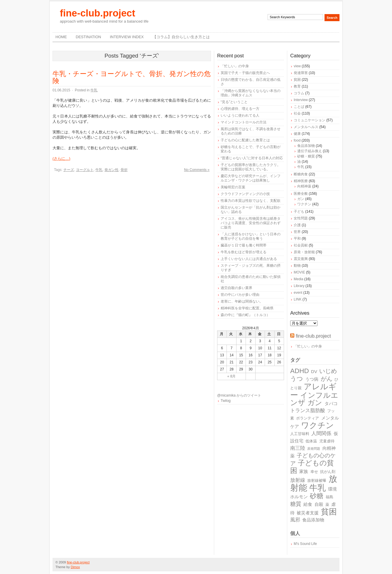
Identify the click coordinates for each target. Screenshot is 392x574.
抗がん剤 (328, 472)
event (298, 293)
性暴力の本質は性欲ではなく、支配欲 (251, 201)
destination (88, 37)
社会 (297, 113)
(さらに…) (61, 158)
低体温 (311, 441)
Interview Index (127, 37)
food (297, 140)
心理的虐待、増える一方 (240, 109)
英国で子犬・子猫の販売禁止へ (245, 73)
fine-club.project (98, 13)
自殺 (319, 504)
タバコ (331, 403)
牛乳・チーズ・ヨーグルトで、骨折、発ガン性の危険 (132, 77)
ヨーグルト (85, 170)
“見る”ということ (234, 102)
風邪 (295, 520)
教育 (297, 86)
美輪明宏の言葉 (233, 187)
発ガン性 (111, 170)
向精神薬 (304, 186)
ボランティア (307, 418)
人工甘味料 (300, 434)
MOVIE (299, 272)
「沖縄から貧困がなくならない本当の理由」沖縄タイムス (251, 93)
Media (299, 279)
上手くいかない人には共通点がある (249, 259)
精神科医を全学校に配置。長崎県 (247, 308)
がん (327, 379)
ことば (299, 107)
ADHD (300, 371)
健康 (297, 134)
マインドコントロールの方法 (244, 122)
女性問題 (301, 218)
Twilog (226, 401)
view (297, 66)
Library (299, 286)
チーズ (69, 170)
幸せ (314, 472)
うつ (297, 379)
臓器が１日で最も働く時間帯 (244, 245)
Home (61, 37)
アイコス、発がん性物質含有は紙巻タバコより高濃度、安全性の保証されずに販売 (251, 223)
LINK (298, 299)
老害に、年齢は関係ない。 (242, 301)
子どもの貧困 (312, 467)
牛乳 (94, 90)
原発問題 (314, 449)
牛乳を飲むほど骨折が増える (244, 252)
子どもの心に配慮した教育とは (245, 140)
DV (314, 371)
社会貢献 (301, 245)
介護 (297, 225)
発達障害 (301, 73)
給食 (308, 504)
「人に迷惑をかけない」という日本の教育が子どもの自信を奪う (251, 236)
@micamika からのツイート (239, 395)
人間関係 (321, 433)
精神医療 (301, 181)
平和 (297, 239)
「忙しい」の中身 (235, 66)
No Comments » (197, 170)
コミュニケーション (310, 120)
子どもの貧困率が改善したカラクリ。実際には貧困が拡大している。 (251, 167)
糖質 (296, 504)
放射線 (298, 480)
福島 (330, 497)
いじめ (328, 371)
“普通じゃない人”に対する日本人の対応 (252, 158)
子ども (299, 212)
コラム (299, 93)
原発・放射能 (304, 252)
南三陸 (298, 448)
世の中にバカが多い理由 (240, 295)
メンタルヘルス (306, 127)
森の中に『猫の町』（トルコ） (245, 315)
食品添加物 (306, 146)
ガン (301, 199)
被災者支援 (308, 513)
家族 (304, 471)
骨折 (124, 170)
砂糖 (317, 496)
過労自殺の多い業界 (236, 288)
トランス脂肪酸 (308, 411)
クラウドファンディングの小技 (245, 194)
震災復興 (301, 259)
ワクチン (304, 204)
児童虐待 (327, 441)
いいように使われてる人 (240, 115)
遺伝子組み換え (310, 151)
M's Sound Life (305, 544)
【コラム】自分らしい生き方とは (181, 37)
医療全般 (301, 194)
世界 (297, 232)
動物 (297, 266)
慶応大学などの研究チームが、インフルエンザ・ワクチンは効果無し (251, 178)
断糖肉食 (301, 174)
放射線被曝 (317, 480)
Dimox (75, 567)
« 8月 (232, 376)
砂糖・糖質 (306, 156)
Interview (301, 100)
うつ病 (312, 379)
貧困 (297, 80)
